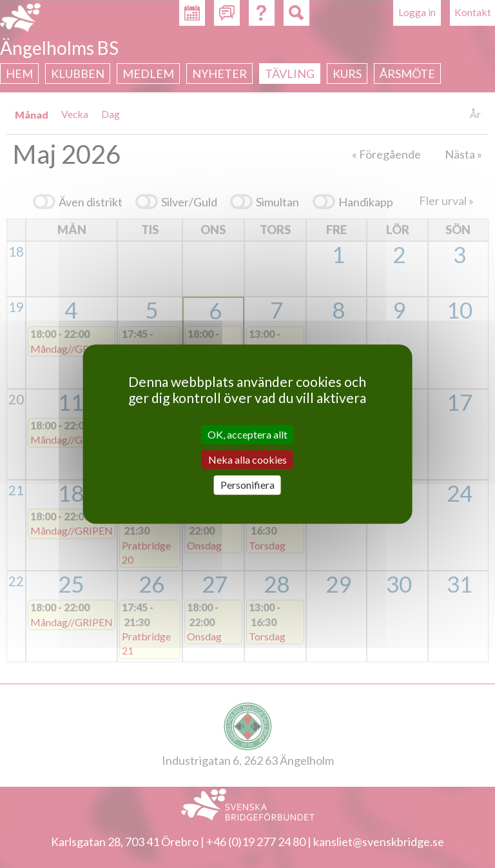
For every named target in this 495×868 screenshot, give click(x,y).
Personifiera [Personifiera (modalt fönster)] (247, 485)
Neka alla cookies (247, 459)
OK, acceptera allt (247, 434)
